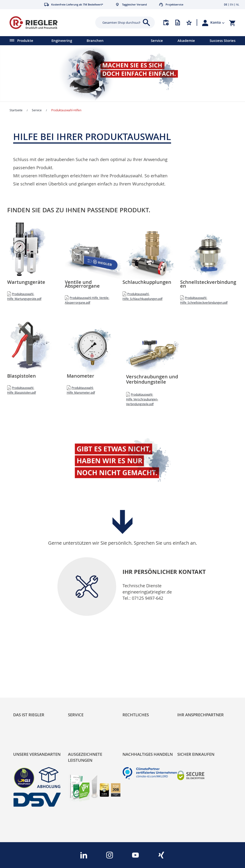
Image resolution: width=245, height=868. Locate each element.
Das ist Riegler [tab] (29, 715)
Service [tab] (76, 715)
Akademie (186, 41)
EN (232, 4)
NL (238, 4)
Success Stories (223, 41)
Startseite (16, 110)
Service (157, 41)
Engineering (62, 41)
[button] (217, 22)
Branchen (95, 41)
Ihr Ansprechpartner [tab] (200, 715)
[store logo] (47, 23)
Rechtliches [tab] (136, 715)
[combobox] (121, 22)
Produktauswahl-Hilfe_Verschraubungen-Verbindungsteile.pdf (142, 399)
